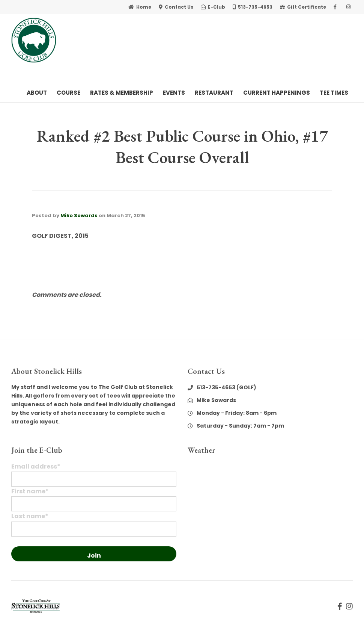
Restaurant (214, 93)
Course (68, 93)
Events (174, 93)
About (37, 93)
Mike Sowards (79, 215)
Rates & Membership (122, 93)
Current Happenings (277, 93)
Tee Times (334, 93)
